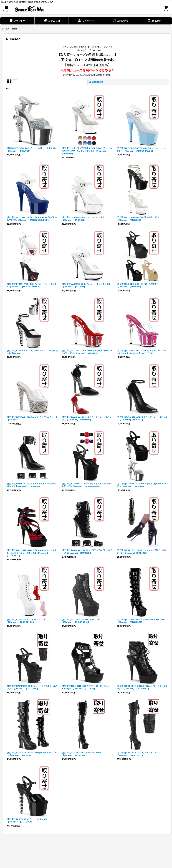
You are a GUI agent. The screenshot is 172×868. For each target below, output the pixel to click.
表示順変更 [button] (96, 82)
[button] (6, 9)
